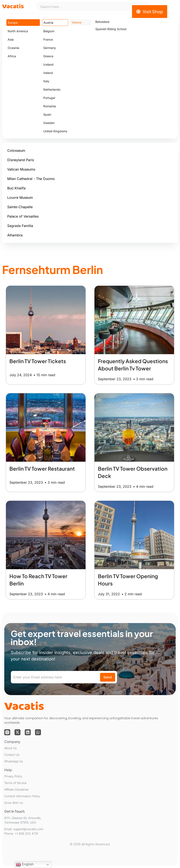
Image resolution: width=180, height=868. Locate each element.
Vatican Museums (21, 169)
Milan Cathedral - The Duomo (31, 179)
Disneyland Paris (21, 160)
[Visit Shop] (150, 12)
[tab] (23, 23)
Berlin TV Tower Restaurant (42, 469)
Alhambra (15, 235)
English (25, 865)
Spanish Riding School (111, 29)
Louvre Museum (20, 197)
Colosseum (16, 150)
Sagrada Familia (20, 226)
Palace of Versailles (23, 216)
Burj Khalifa (16, 188)
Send (108, 677)
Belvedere (102, 22)
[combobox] (93, 6)
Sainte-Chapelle (20, 207)
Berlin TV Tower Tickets (38, 361)
